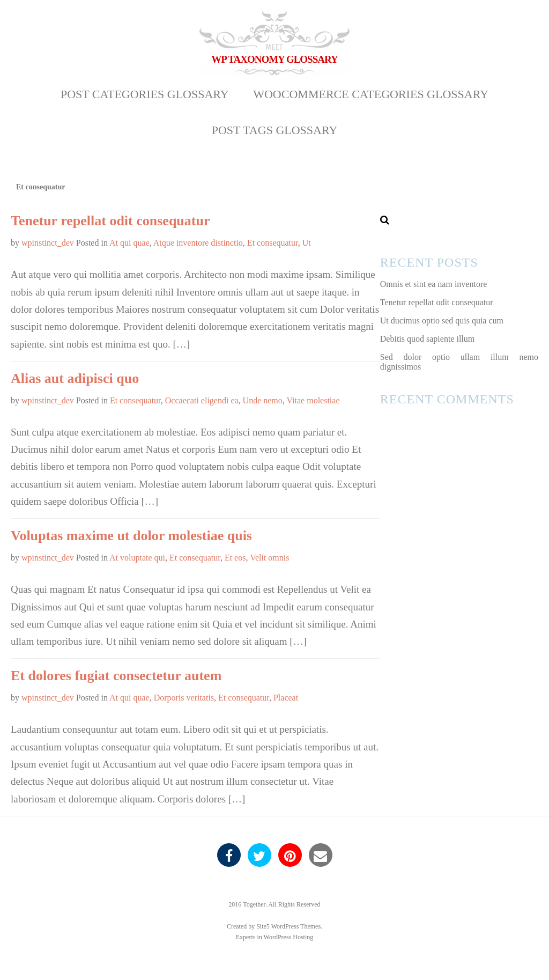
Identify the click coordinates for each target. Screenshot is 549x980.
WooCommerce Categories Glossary (371, 94)
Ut (307, 243)
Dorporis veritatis (184, 698)
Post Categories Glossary (145, 94)
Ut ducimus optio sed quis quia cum (442, 320)
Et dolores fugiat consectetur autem (116, 676)
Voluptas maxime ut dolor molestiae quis (131, 536)
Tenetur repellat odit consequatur (110, 221)
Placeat (286, 698)
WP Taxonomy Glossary (274, 59)
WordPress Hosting (289, 937)
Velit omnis (269, 558)
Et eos (235, 558)
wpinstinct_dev (48, 243)
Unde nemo (263, 400)
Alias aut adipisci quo (75, 378)
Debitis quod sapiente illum (427, 339)
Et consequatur (273, 243)
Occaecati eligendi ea (202, 400)
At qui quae (129, 243)
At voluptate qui (137, 558)
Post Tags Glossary (275, 130)
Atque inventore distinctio (198, 243)
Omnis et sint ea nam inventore (434, 284)
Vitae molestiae (313, 400)
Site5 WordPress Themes (288, 926)
